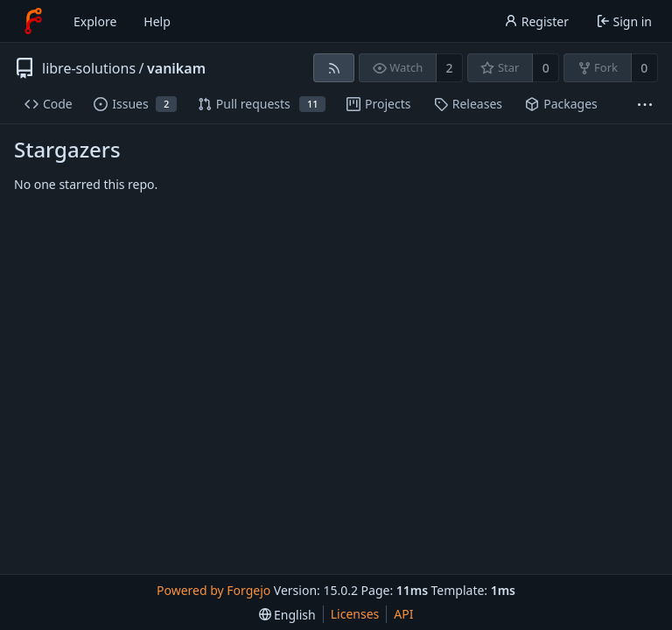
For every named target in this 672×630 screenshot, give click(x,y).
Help (157, 21)
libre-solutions (89, 68)
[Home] (33, 21)
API (403, 614)
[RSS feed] (334, 68)
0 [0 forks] (644, 68)
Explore (95, 21)
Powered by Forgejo (213, 590)
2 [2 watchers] (450, 68)
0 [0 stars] (546, 68)
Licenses (355, 614)
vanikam (176, 68)
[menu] (287, 615)
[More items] (645, 105)
